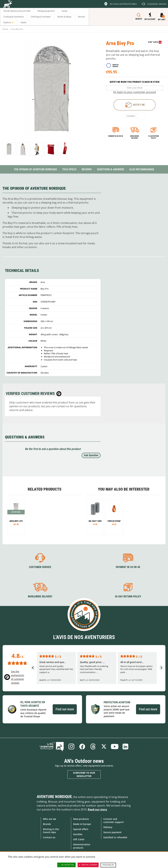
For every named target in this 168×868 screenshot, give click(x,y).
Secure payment (112, 832)
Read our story (97, 809)
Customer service (40, 567)
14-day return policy (153, 137)
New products (81, 819)
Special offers (81, 829)
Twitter (104, 747)
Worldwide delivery (135, 137)
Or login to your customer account (135, 92)
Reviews (87, 169)
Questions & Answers (110, 169)
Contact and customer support (114, 820)
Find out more (65, 709)
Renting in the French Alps (51, 831)
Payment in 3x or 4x (116, 136)
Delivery (108, 827)
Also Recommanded (142, 169)
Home (5, 29)
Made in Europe (82, 824)
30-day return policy (128, 597)
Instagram (71, 747)
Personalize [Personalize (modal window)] (108, 865)
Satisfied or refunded (115, 837)
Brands (47, 824)
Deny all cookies (88, 865)
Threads (93, 747)
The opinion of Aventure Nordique (35, 169)
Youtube (115, 747)
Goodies (78, 834)
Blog (52, 747)
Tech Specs (69, 169)
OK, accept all (66, 865)
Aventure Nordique (54, 797)
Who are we (50, 819)
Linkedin (126, 747)
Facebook (82, 747)
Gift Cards (79, 839)
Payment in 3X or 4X (128, 567)
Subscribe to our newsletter (84, 774)
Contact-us (49, 837)
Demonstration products (82, 846)
